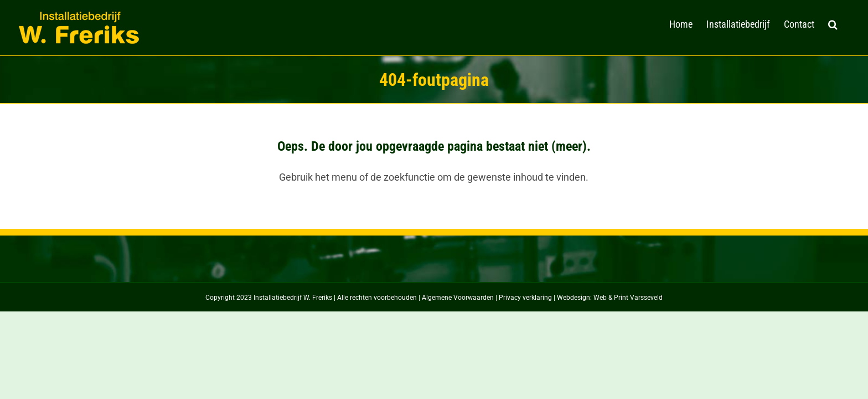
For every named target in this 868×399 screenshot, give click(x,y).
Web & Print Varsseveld (628, 298)
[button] (847, 23)
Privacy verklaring (525, 298)
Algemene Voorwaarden (458, 298)
